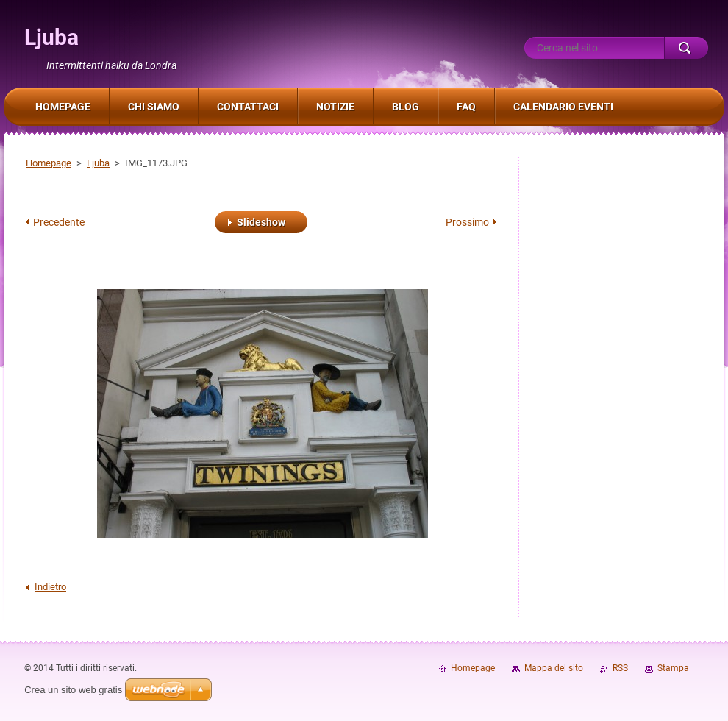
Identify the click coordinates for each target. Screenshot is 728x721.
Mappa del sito (554, 668)
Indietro (50, 587)
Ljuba (98, 163)
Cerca (686, 48)
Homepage (49, 163)
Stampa (673, 668)
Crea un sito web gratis (73, 690)
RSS (620, 668)
